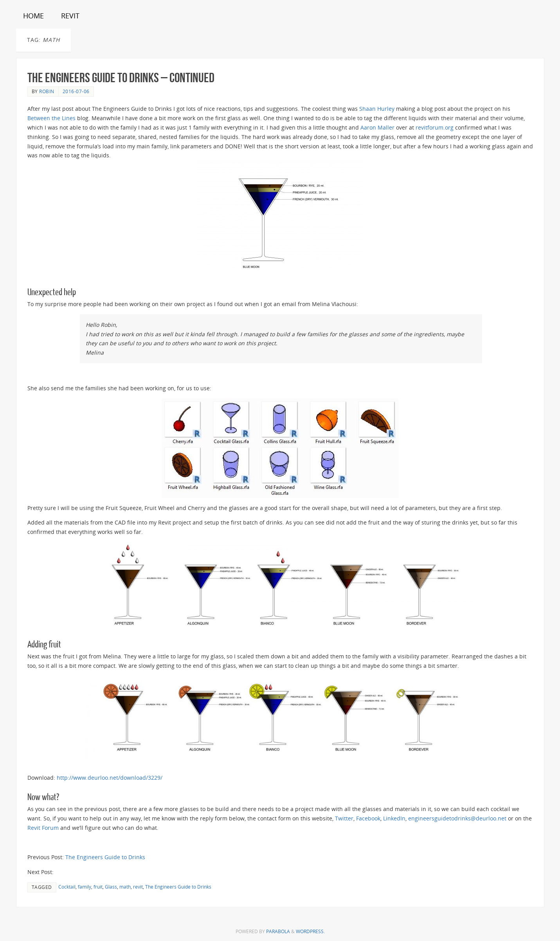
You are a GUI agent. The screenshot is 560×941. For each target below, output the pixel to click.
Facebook (368, 818)
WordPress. (310, 931)
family (85, 887)
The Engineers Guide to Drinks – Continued (121, 78)
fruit (98, 887)
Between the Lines (51, 118)
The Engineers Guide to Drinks (105, 857)
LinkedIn (394, 818)
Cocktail (67, 887)
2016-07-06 (76, 91)
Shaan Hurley (377, 109)
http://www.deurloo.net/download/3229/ (110, 778)
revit (138, 887)
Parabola (278, 931)
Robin (47, 91)
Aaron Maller (377, 127)
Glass (111, 887)
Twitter (344, 818)
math (125, 887)
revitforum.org (435, 127)
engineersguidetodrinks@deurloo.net (457, 818)
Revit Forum (43, 828)
